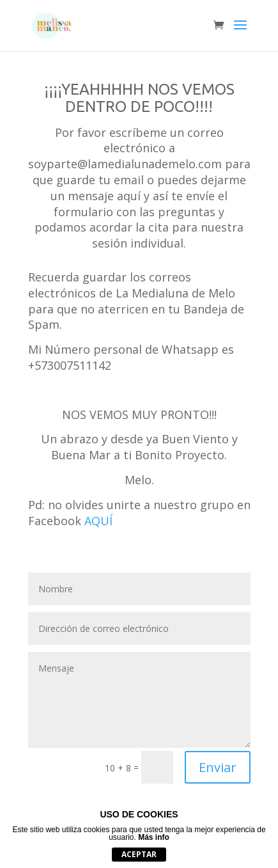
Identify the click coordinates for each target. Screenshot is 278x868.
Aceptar (139, 854)
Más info (154, 837)
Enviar (218, 767)
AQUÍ (98, 521)
